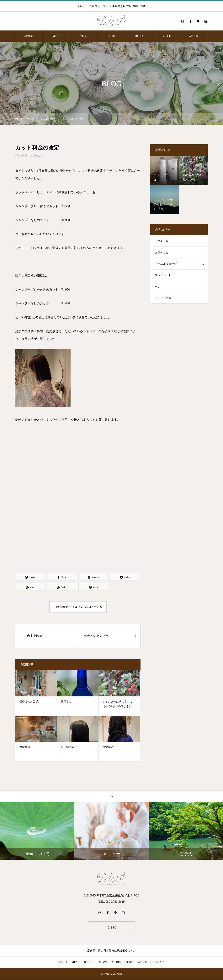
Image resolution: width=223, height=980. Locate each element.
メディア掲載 (163, 298)
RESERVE (111, 36)
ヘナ (158, 287)
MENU (56, 36)
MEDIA (139, 36)
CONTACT (159, 963)
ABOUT (29, 36)
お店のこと (37, 156)
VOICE (167, 36)
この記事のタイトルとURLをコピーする (78, 607)
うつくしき (162, 241)
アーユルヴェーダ (166, 264)
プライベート (163, 275)
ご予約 (112, 927)
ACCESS (194, 36)
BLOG (84, 36)
